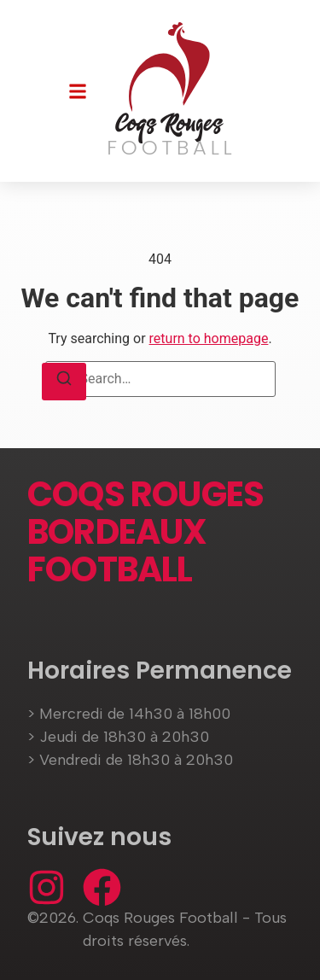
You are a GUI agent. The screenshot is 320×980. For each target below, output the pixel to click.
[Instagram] (47, 887)
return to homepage (209, 338)
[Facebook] (102, 887)
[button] (78, 91)
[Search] (64, 382)
